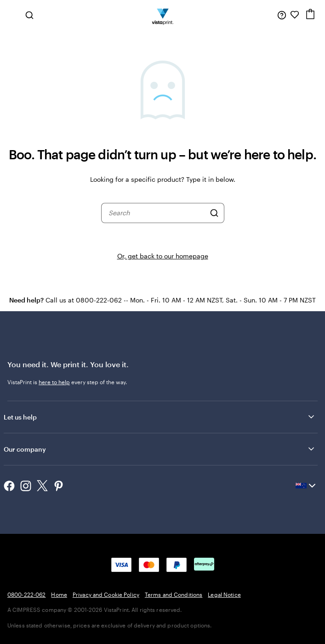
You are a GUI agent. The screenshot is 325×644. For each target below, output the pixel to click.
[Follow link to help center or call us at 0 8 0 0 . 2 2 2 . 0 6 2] (282, 15)
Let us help (160, 417)
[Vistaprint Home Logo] (162, 15)
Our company (160, 449)
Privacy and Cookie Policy (106, 594)
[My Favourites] (295, 15)
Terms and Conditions (174, 594)
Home (59, 594)
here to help (54, 382)
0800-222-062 (26, 594)
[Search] (214, 213)
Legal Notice (224, 594)
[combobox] (157, 213)
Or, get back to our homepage (163, 256)
